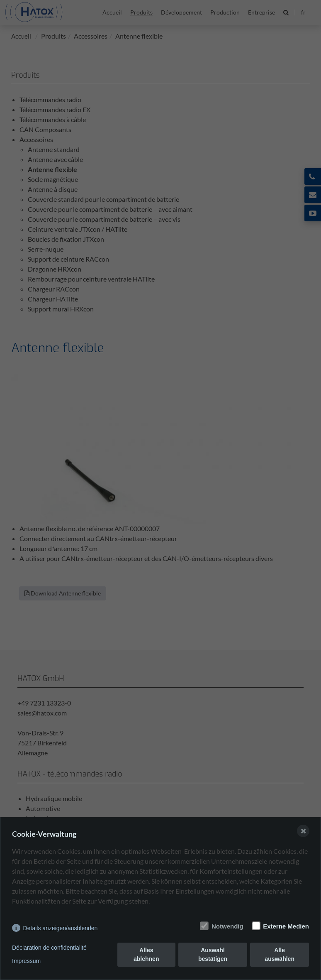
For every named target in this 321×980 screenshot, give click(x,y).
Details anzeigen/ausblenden (61, 928)
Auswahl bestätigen (213, 954)
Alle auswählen (280, 954)
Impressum (26, 961)
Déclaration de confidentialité (49, 948)
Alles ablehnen (146, 954)
